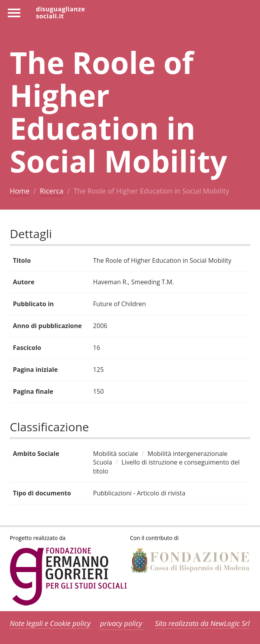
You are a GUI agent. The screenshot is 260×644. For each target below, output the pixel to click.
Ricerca (52, 191)
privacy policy (121, 623)
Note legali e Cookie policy (50, 623)
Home (20, 191)
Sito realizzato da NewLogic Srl (202, 623)
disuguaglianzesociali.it (61, 12)
